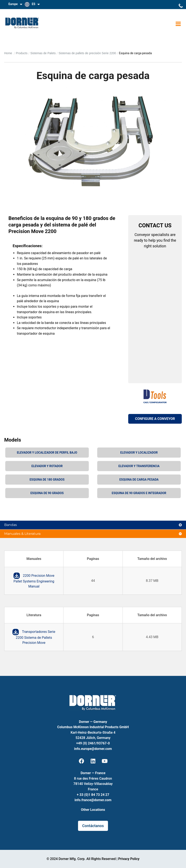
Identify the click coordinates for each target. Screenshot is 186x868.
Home (9, 53)
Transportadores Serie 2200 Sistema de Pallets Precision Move (36, 637)
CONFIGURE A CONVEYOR (155, 419)
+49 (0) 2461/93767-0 (93, 743)
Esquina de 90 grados (47, 493)
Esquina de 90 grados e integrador (139, 493)
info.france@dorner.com (93, 800)
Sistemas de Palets (43, 53)
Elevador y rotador (47, 466)
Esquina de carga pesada (139, 480)
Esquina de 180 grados (47, 480)
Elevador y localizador (139, 453)
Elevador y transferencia (139, 466)
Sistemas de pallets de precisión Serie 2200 (87, 53)
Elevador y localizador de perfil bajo (47, 453)
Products (22, 53)
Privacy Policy (129, 859)
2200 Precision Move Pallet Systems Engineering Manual (34, 581)
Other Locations (93, 810)
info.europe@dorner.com (93, 749)
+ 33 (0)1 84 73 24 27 (93, 795)
